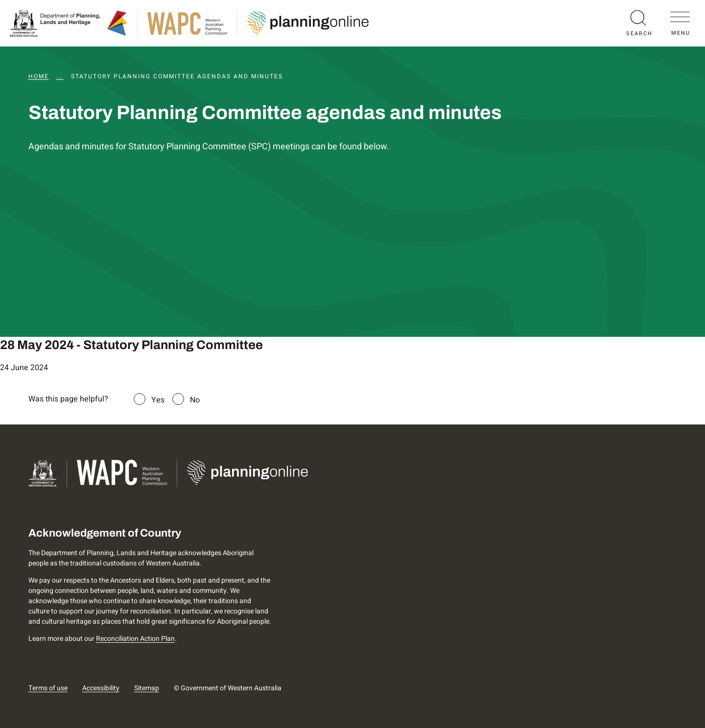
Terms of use (48, 688)
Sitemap (147, 688)
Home (39, 76)
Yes (158, 400)
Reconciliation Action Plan (135, 639)
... (60, 76)
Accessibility (101, 688)
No (195, 400)
